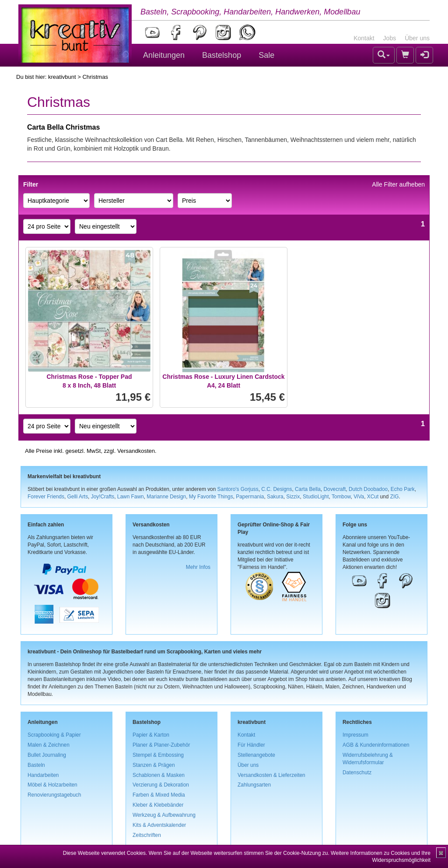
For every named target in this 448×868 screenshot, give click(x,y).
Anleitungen (164, 55)
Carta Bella (308, 489)
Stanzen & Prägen (154, 765)
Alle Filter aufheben (398, 184)
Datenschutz (357, 773)
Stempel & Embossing (158, 755)
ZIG (395, 497)
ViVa (359, 497)
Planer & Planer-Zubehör (161, 745)
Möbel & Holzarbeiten (52, 785)
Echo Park (403, 489)
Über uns (417, 38)
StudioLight (316, 497)
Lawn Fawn (131, 497)
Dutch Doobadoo (368, 489)
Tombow (341, 497)
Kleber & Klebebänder (158, 805)
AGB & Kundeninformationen (376, 745)
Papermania (250, 497)
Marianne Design (166, 497)
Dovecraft (334, 489)
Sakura (275, 497)
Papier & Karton (151, 735)
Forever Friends (46, 497)
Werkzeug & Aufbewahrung (164, 815)
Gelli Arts (78, 497)
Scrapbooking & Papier (54, 735)
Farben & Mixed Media (159, 795)
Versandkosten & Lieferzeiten (271, 775)
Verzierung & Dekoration (161, 785)
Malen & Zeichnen (49, 745)
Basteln (36, 765)
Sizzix (293, 497)
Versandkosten (136, 451)
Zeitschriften (147, 835)
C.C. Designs (276, 489)
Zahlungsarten (254, 785)
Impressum (355, 735)
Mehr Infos (198, 567)
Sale (266, 55)
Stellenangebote (256, 755)
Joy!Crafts (103, 497)
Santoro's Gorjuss (238, 489)
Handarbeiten (43, 775)
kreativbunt (62, 77)
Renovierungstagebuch (54, 795)
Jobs (390, 38)
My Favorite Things (211, 497)
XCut (373, 497)
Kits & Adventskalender (159, 825)
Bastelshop (222, 55)
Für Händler (251, 745)
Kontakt (364, 38)
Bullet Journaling (47, 755)
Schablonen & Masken (159, 775)
